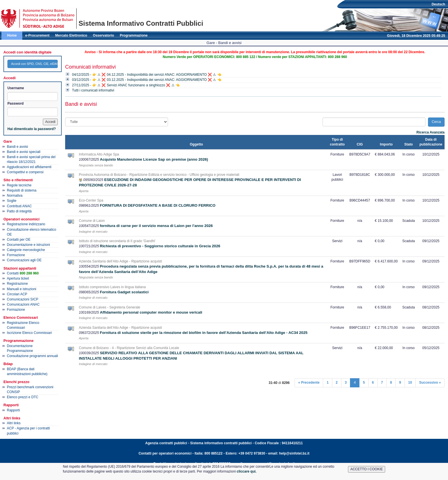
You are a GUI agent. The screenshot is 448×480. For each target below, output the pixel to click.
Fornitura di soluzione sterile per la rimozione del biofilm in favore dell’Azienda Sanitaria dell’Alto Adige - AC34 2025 (204, 333)
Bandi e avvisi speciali (24, 152)
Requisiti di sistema (22, 190)
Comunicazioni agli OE (24, 260)
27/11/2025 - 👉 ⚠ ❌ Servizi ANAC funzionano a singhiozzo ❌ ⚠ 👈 (126, 85)
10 (410, 383)
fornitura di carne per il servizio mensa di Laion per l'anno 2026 (156, 226)
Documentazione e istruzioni (28, 245)
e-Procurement (37, 35)
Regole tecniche (19, 185)
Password (16, 103)
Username (16, 88)
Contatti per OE (19, 240)
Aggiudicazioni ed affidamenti (29, 167)
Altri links (14, 423)
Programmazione (134, 35)
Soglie (12, 201)
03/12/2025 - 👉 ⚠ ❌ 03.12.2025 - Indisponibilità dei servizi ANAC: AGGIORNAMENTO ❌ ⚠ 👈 (147, 80)
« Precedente (309, 383)
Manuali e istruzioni (22, 289)
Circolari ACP (17, 294)
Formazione (16, 255)
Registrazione (17, 284)
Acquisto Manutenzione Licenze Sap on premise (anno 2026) (154, 159)
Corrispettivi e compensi (25, 172)
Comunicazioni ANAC (23, 304)
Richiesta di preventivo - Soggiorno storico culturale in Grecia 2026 (160, 246)
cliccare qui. (246, 471)
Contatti (23, 273)
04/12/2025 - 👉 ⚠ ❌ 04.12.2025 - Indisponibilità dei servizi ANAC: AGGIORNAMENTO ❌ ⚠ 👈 (147, 75)
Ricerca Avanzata (431, 132)
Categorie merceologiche (26, 250)
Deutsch (438, 4)
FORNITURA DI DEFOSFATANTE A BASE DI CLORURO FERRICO (158, 205)
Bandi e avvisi (17, 147)
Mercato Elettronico (71, 35)
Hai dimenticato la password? (32, 129)
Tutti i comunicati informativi (93, 90)
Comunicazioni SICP (23, 299)
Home (12, 35)
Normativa (15, 196)
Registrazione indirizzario (26, 224)
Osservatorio (103, 35)
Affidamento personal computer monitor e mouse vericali (151, 312)
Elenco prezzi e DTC (23, 397)
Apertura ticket (18, 278)
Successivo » (430, 383)
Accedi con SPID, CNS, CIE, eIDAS (34, 64)
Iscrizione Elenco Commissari (29, 333)
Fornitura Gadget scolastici (124, 292)
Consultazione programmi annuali (32, 356)
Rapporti (13, 410)
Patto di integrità (19, 211)
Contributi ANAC (19, 206)
